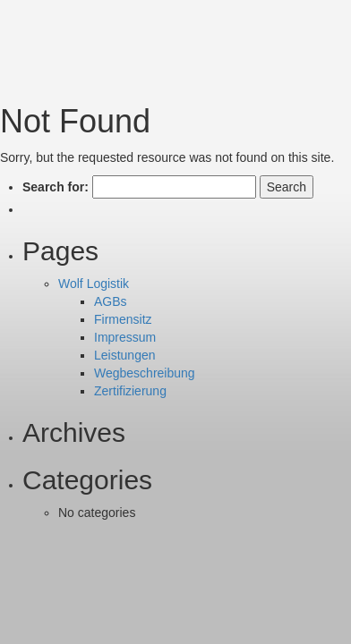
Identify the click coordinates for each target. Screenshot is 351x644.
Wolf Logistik (94, 284)
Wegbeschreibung (145, 373)
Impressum (125, 337)
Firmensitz (123, 319)
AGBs (111, 301)
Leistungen (125, 355)
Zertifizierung (130, 391)
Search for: (56, 187)
